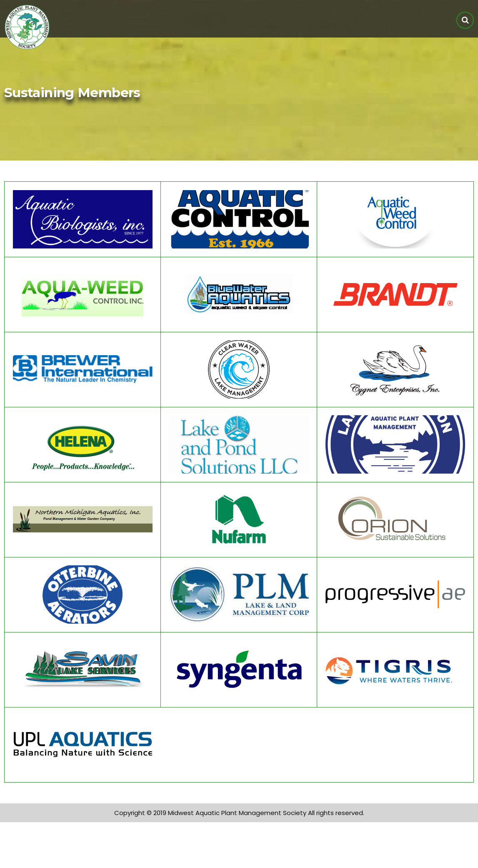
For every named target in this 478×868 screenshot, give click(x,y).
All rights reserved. (336, 813)
